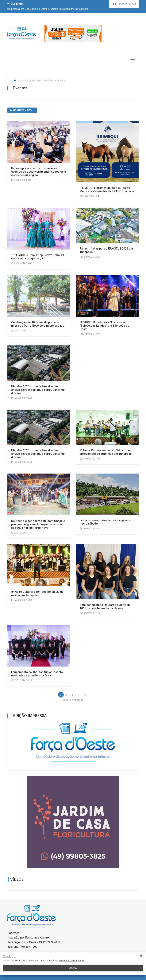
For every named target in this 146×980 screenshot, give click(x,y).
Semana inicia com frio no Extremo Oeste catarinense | (83, 9)
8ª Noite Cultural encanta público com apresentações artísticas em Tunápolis (106, 452)
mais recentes (21, 110)
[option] (83, 9)
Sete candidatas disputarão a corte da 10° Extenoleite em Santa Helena (105, 607)
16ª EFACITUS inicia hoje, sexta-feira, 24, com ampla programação (38, 257)
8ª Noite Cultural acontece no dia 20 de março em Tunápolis (37, 593)
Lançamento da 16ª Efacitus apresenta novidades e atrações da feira (37, 674)
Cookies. (10, 957)
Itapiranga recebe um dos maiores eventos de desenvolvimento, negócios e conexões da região (39, 172)
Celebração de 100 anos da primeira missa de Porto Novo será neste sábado (38, 324)
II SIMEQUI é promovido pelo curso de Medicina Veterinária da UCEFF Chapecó (107, 190)
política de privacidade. (72, 960)
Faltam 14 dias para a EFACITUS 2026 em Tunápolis (106, 250)
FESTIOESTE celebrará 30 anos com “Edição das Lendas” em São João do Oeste (104, 326)
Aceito (73, 968)
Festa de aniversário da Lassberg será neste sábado (105, 522)
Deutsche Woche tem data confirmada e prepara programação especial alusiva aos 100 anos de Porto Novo (38, 524)
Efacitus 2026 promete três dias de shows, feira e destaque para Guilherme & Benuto (38, 390)
